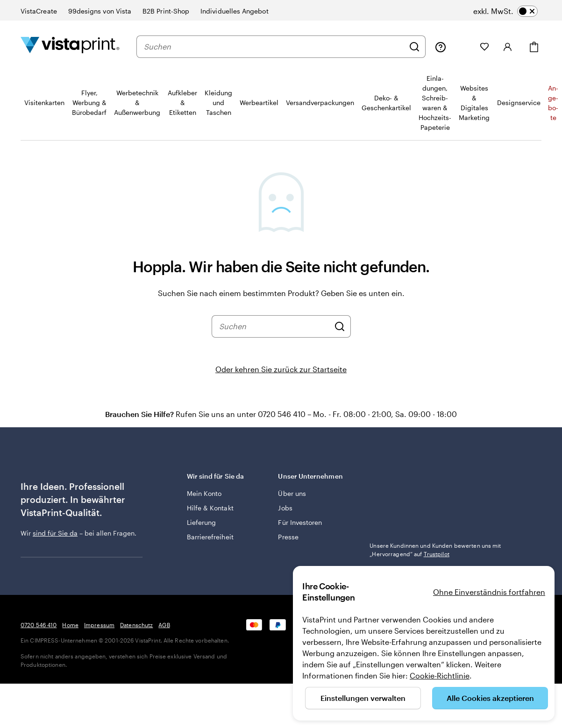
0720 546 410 (39, 625)
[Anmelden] (508, 47)
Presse (288, 537)
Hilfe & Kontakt (210, 508)
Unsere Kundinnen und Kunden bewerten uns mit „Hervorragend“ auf (435, 550)
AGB (164, 625)
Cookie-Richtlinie (440, 675)
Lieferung (202, 522)
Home (70, 625)
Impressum (99, 625)
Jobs (285, 508)
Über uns (292, 493)
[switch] (505, 11)
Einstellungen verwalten (363, 698)
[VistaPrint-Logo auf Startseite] (70, 46)
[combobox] (274, 47)
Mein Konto (204, 493)
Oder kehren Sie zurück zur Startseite (281, 369)
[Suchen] (414, 47)
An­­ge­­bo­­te (553, 103)
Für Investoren (300, 522)
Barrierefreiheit (210, 537)
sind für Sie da (55, 533)
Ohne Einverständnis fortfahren (489, 592)
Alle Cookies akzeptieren (490, 698)
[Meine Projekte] (463, 47)
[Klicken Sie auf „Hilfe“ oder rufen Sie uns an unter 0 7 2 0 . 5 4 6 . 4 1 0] (441, 47)
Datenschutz (136, 625)
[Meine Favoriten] (484, 47)
